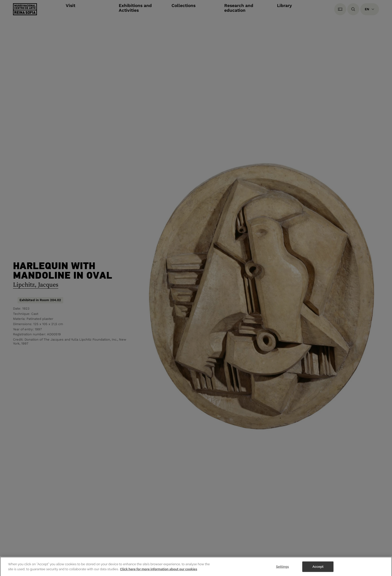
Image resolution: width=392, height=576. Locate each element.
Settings (282, 569)
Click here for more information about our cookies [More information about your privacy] (159, 571)
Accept (318, 569)
